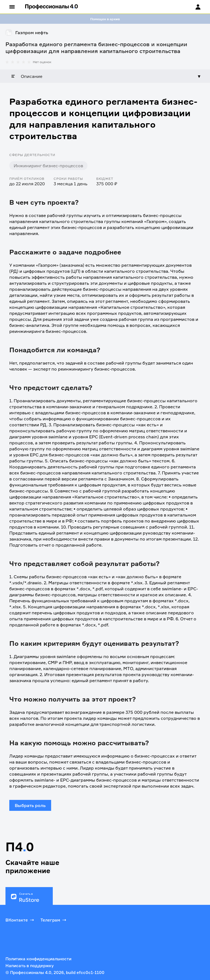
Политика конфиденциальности (38, 959)
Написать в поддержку (30, 966)
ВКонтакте (20, 920)
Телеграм (54, 920)
